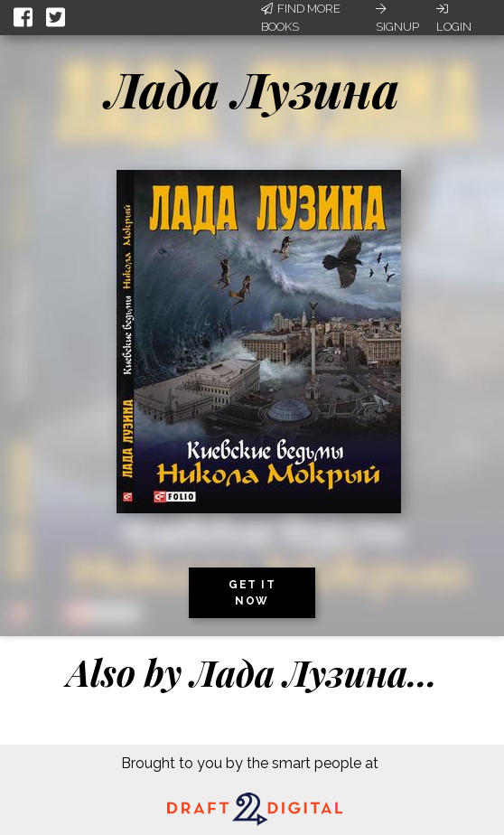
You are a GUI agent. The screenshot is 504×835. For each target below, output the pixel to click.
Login (454, 18)
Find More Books (301, 18)
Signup (397, 18)
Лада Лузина (252, 89)
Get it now (252, 593)
